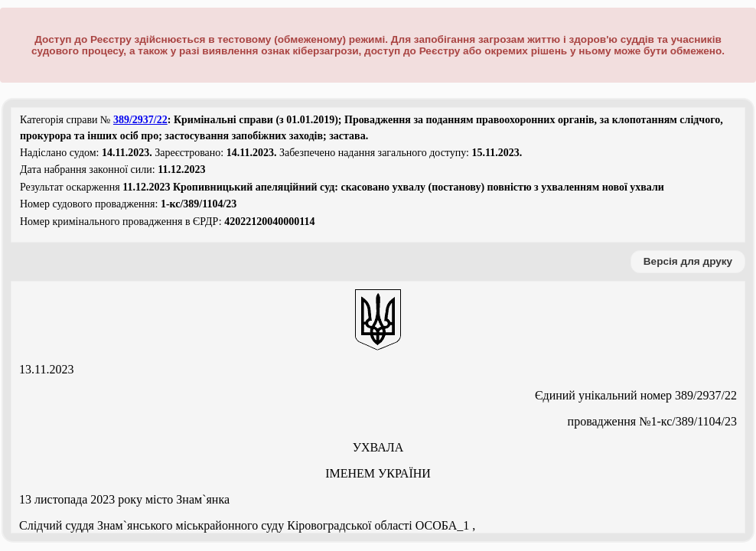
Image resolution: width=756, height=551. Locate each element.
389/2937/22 (140, 120)
